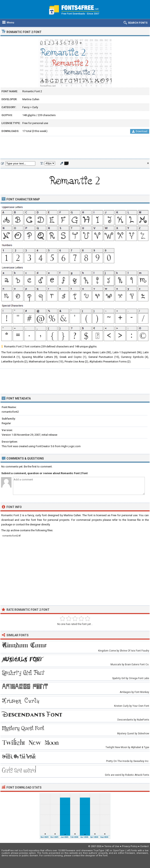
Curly (35, 107)
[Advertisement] (75, 148)
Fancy (26, 107)
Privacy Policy (130, 846)
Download (140, 131)
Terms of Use (112, 846)
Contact (144, 846)
